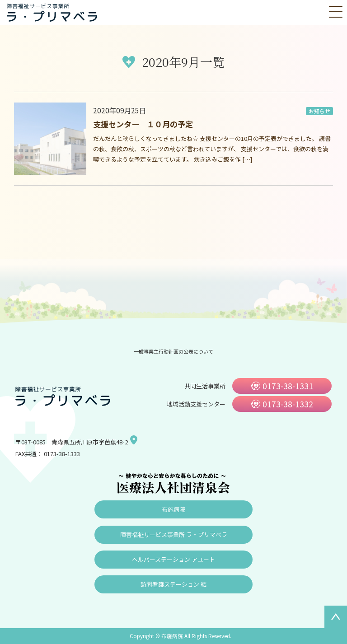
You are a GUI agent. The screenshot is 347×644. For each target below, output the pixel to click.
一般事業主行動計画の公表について (173, 351)
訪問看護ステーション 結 (173, 584)
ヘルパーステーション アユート (173, 559)
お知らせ (319, 111)
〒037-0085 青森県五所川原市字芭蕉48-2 (72, 442)
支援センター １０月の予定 (143, 124)
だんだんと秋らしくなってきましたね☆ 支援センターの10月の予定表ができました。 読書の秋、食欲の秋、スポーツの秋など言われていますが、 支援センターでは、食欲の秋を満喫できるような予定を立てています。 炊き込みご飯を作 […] (212, 149)
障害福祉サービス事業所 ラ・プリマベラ (174, 534)
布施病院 (173, 509)
